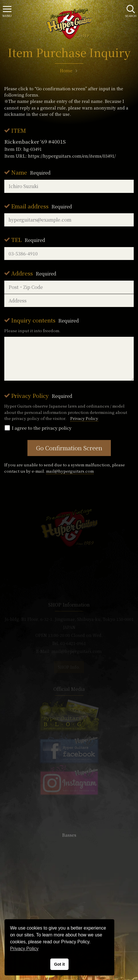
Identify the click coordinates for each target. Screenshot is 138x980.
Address (34, 273)
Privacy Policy (42, 395)
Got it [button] (59, 964)
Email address (42, 206)
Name (31, 172)
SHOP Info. (69, 667)
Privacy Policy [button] (24, 949)
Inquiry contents (45, 320)
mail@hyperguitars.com (70, 471)
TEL (28, 239)
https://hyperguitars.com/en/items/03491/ (72, 156)
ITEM (19, 130)
